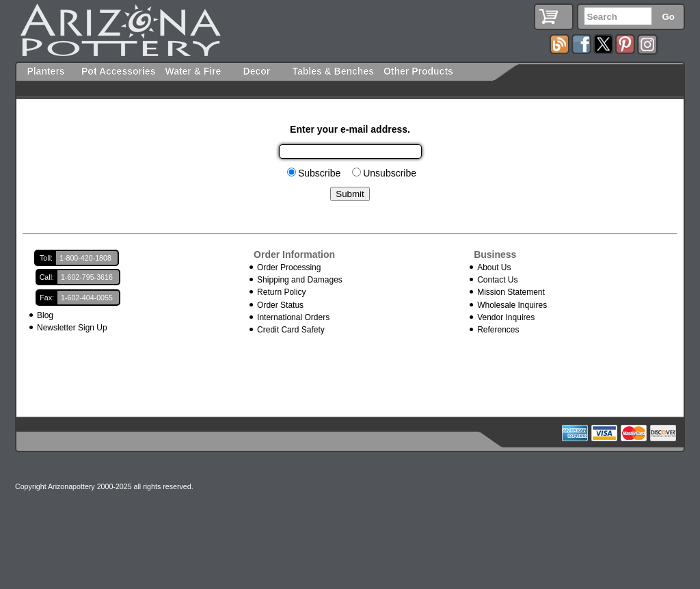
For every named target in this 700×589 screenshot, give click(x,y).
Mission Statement (511, 292)
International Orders (293, 317)
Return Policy (281, 292)
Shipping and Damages (300, 280)
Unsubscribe (390, 173)
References (498, 330)
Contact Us (497, 280)
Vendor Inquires (506, 317)
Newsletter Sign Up (72, 328)
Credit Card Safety (291, 330)
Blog (45, 315)
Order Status (280, 305)
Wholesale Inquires (512, 305)
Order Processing (289, 267)
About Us (494, 267)
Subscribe (319, 173)
